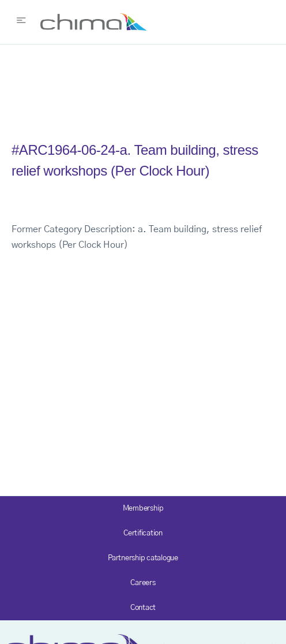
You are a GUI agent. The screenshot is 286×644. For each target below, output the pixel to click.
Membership (143, 509)
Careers (143, 583)
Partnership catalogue (143, 558)
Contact (143, 608)
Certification (143, 533)
